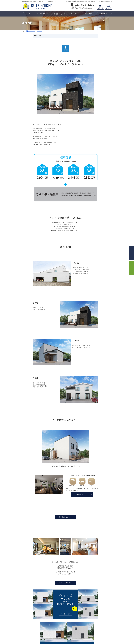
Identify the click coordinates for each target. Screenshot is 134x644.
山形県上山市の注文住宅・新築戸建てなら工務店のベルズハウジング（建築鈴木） (65, 636)
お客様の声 (95, 156)
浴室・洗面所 (96, 139)
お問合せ (100, 6)
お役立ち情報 (96, 116)
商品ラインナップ (97, 96)
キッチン (95, 135)
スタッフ (95, 120)
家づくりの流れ (97, 143)
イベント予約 (109, 6)
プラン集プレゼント (98, 179)
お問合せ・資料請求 (98, 175)
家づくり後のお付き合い (99, 160)
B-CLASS (95, 108)
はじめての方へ (97, 93)
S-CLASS (95, 104)
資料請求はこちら (54, 517)
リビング (95, 131)
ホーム (94, 89)
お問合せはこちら (54, 583)
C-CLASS (95, 112)
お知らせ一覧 (96, 183)
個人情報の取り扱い (98, 187)
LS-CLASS (95, 100)
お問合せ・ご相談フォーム (101, 627)
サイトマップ (96, 191)
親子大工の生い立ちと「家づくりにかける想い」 (101, 147)
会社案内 (95, 168)
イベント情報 (96, 152)
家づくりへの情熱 (97, 171)
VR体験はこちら (71, 494)
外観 (93, 127)
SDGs (94, 164)
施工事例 (95, 123)
